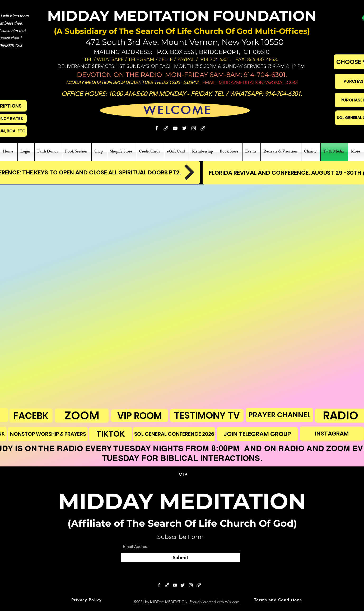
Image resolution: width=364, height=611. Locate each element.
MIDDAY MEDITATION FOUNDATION (182, 16)
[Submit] (180, 558)
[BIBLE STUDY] (203, 128)
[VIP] (184, 475)
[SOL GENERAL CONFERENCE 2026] (174, 434)
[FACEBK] (31, 416)
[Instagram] (194, 128)
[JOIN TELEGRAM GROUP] (257, 434)
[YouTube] (175, 128)
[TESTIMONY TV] (207, 415)
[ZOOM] (82, 416)
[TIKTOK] (111, 434)
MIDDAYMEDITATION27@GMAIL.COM (258, 82)
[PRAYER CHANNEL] (279, 415)
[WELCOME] (178, 110)
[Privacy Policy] (87, 600)
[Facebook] (157, 128)
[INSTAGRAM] (332, 434)
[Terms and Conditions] (279, 600)
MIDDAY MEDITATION (182, 501)
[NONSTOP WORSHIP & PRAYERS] (48, 434)
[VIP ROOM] (140, 416)
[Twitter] (184, 128)
